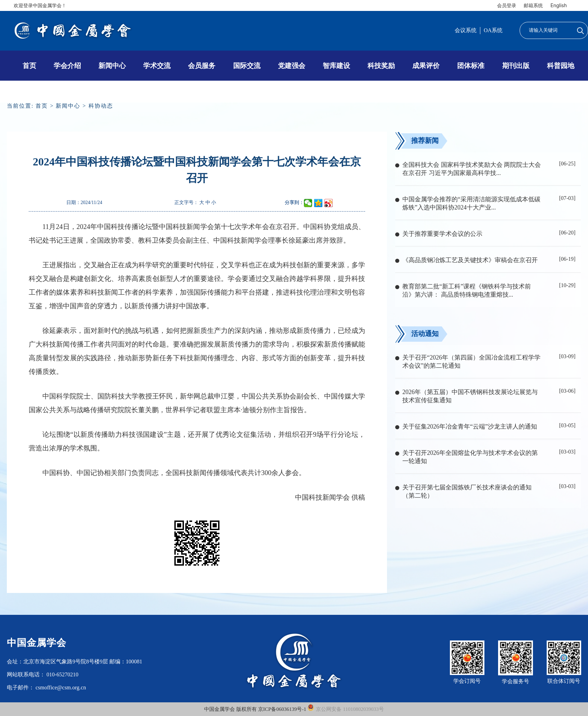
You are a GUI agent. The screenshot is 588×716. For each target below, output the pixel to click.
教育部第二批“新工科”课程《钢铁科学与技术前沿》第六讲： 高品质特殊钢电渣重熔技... (467, 291)
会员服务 (202, 66)
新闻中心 (112, 66)
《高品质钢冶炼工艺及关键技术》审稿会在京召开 (470, 260)
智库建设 (336, 66)
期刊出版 (516, 66)
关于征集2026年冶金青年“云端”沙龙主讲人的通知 (470, 427)
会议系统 (466, 30)
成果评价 (426, 66)
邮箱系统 (533, 5)
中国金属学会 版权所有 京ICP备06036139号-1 (256, 709)
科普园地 (561, 66)
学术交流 (157, 66)
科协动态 (101, 106)
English (559, 5)
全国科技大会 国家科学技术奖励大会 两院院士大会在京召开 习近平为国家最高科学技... (472, 169)
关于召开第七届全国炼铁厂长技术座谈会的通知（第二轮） (467, 491)
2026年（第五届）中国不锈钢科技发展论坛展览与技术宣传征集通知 (470, 396)
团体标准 (471, 66)
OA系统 (493, 30)
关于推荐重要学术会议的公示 (442, 234)
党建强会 (292, 66)
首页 (29, 66)
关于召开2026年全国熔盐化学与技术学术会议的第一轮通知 (470, 457)
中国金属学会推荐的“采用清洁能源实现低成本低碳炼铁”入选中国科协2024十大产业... (471, 203)
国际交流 (247, 66)
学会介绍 (67, 66)
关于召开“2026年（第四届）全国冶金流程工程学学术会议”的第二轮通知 (471, 362)
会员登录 (507, 5)
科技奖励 (381, 66)
